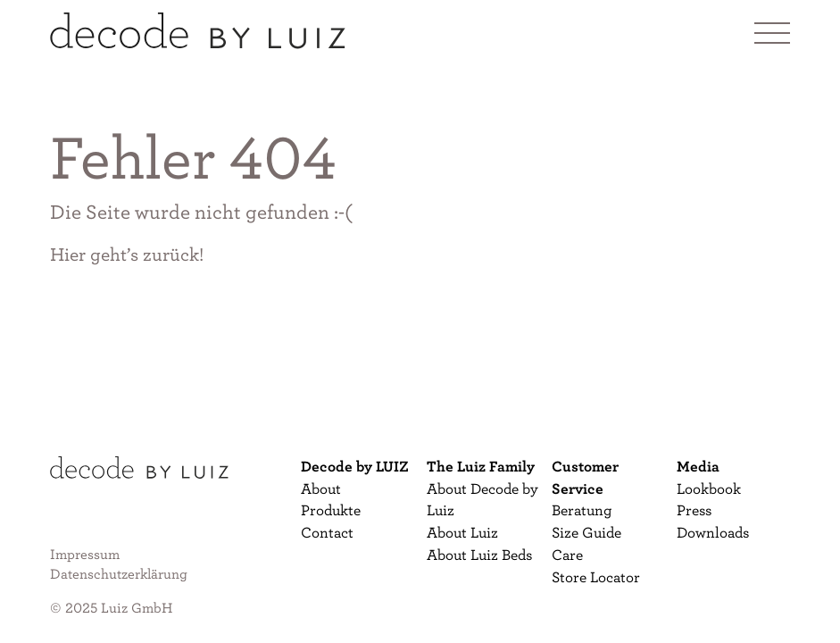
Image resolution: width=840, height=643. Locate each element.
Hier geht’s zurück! (127, 254)
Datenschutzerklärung (119, 573)
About (321, 488)
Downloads (713, 532)
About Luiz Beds (479, 554)
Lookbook (709, 488)
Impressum (85, 554)
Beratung (582, 509)
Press (694, 509)
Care (567, 554)
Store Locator (596, 576)
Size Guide (586, 532)
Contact (327, 532)
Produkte (331, 509)
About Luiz (462, 532)
